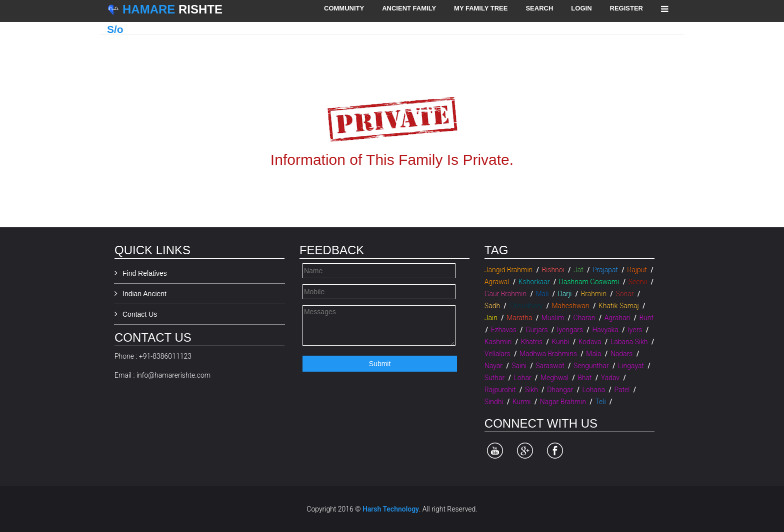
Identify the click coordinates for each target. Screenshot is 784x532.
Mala (593, 354)
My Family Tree (481, 8)
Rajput (637, 270)
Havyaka (605, 330)
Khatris (532, 342)
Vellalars (497, 354)
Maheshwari (570, 306)
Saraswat (550, 366)
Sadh (492, 306)
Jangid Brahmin (508, 270)
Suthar (494, 378)
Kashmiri (498, 342)
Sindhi (494, 402)
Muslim (553, 318)
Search (539, 8)
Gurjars (536, 330)
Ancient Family (409, 8)
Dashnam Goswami (589, 282)
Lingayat (631, 366)
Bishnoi (553, 270)
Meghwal (554, 378)
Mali (542, 294)
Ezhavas (504, 330)
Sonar (624, 294)
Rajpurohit (500, 390)
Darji (565, 294)
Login (581, 8)
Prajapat (605, 270)
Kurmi (522, 402)
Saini (519, 366)
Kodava (590, 342)
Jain (491, 318)
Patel (622, 390)
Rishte (172, 9)
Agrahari (617, 318)
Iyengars (570, 330)
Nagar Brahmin (563, 402)
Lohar (523, 378)
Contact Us (140, 314)
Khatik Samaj (619, 306)
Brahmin (594, 294)
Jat (578, 270)
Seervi (638, 282)
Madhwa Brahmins (548, 354)
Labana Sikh (629, 342)
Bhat (584, 378)
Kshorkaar (534, 282)
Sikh (531, 390)
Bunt (646, 318)
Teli (600, 402)
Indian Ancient (144, 294)
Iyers (635, 330)
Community (344, 8)
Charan (584, 318)
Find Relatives (145, 273)
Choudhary (526, 306)
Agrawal (497, 282)
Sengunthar (591, 366)
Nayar (493, 366)
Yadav (610, 378)
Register (626, 8)
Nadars (622, 354)
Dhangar (560, 390)
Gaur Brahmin (505, 294)
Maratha (519, 318)
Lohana (593, 390)
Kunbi (560, 342)
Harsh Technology (391, 509)
